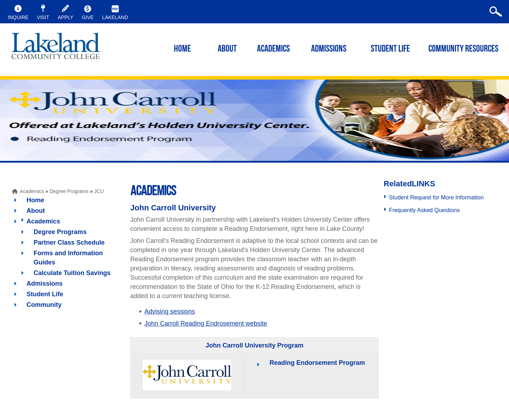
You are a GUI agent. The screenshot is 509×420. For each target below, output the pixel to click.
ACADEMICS (273, 49)
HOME (182, 49)
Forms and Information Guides (68, 258)
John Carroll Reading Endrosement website (206, 323)
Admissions (45, 284)
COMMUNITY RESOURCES (463, 49)
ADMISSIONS (329, 49)
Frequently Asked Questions (425, 210)
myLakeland (56, 48)
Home (35, 200)
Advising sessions (170, 311)
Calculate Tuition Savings (72, 273)
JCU (99, 191)
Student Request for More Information (437, 197)
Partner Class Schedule (69, 243)
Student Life (45, 294)
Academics (32, 191)
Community (44, 305)
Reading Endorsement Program (317, 363)
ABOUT (227, 49)
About (36, 211)
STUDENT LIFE (390, 49)
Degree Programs (69, 191)
